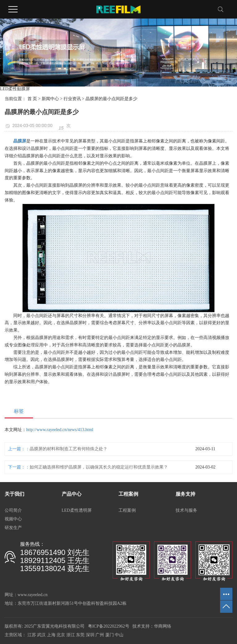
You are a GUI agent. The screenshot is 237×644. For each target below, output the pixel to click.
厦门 (110, 635)
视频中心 (13, 519)
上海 (51, 635)
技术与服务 (186, 510)
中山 (119, 635)
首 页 (32, 99)
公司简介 (13, 510)
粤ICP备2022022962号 (109, 626)
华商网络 (163, 626)
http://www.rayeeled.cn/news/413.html (60, 430)
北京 (61, 635)
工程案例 (127, 510)
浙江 (71, 635)
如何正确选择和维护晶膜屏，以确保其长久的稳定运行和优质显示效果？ (99, 467)
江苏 (32, 635)
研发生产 (13, 528)
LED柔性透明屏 (77, 510)
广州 (100, 635)
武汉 (41, 635)
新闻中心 (50, 99)
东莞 (80, 635)
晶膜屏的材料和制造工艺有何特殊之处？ (69, 449)
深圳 (90, 635)
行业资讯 (72, 99)
